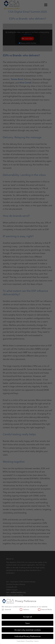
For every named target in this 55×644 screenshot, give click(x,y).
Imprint (36, 640)
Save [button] (27, 622)
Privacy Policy (30, 640)
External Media (45, 608)
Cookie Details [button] (21, 640)
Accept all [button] (27, 616)
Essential (6, 608)
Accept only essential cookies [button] (27, 629)
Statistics (24, 608)
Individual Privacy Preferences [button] (28, 635)
